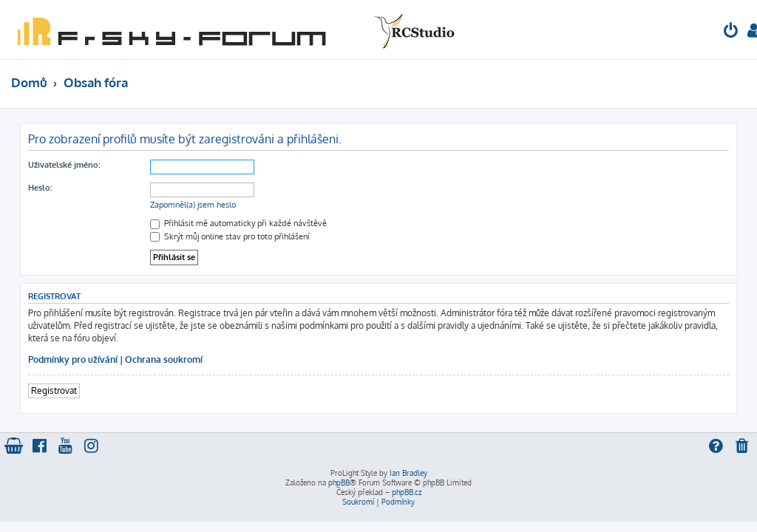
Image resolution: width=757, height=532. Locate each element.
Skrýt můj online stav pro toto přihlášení (230, 236)
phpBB (339, 482)
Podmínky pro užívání (73, 359)
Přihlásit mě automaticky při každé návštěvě (238, 223)
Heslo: (40, 188)
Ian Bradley (408, 473)
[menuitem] (731, 32)
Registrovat (54, 391)
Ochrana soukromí (164, 359)
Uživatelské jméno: (64, 165)
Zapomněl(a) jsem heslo (193, 205)
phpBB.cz (407, 492)
